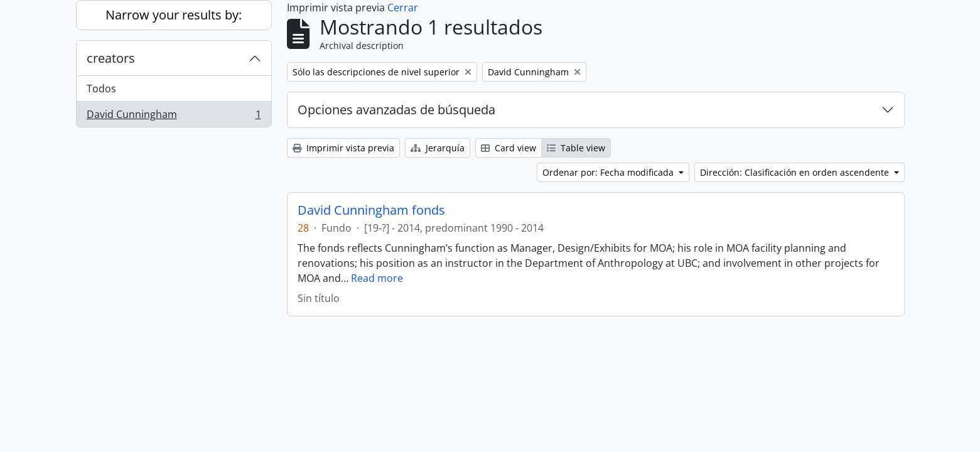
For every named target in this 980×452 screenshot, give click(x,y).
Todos (101, 89)
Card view (509, 148)
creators (111, 58)
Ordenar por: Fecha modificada (609, 172)
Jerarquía (438, 148)
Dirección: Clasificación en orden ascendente (796, 172)
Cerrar (403, 8)
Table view (576, 148)
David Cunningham (174, 117)
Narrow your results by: (174, 15)
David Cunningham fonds (371, 210)
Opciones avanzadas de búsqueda (396, 110)
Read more (377, 278)
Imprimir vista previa (343, 148)
